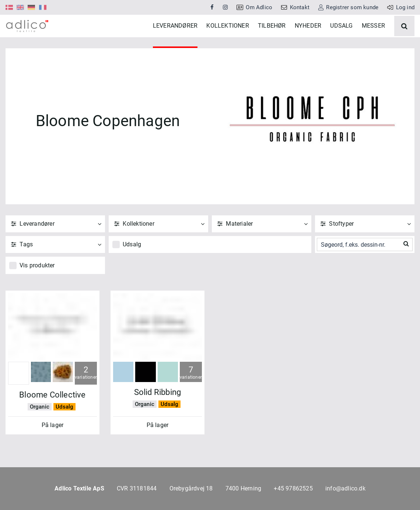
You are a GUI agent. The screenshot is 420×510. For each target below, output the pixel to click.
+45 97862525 (293, 488)
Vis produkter (37, 287)
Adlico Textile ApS (79, 488)
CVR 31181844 (137, 488)
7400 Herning (243, 488)
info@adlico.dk (345, 488)
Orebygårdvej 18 (191, 488)
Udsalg (132, 266)
